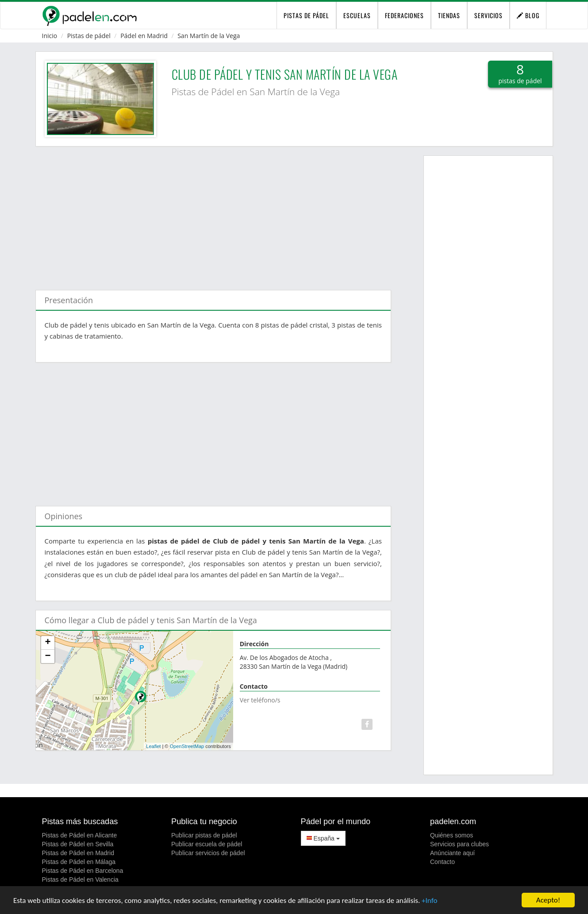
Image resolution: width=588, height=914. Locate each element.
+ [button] (48, 643)
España (323, 838)
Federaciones (404, 15)
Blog (528, 15)
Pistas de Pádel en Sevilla (78, 844)
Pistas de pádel (89, 36)
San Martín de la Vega (209, 36)
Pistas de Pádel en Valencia (80, 879)
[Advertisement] (213, 214)
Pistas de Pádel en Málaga (79, 862)
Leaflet (153, 746)
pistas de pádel (306, 15)
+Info (429, 901)
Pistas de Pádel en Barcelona (83, 871)
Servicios (488, 15)
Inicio (50, 36)
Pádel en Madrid (144, 36)
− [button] (48, 656)
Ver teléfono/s (260, 700)
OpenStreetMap (187, 746)
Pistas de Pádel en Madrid (78, 853)
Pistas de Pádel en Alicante (80, 835)
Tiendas (449, 15)
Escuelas (357, 15)
